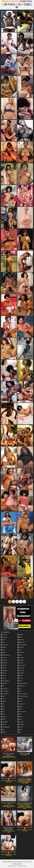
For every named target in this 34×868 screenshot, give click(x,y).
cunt (3, 696)
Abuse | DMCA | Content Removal (12, 862)
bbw (3, 650)
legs (20, 637)
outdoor (21, 668)
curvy (3, 699)
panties (21, 673)
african (4, 635)
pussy (20, 678)
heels (3, 724)
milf (20, 650)
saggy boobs (23, 683)
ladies (20, 635)
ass (3, 642)
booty (3, 676)
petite (20, 676)
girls (3, 714)
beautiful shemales (8, 655)
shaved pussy (23, 696)
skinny (20, 699)
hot (3, 730)
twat (20, 719)
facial (3, 701)
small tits (21, 704)
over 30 (21, 670)
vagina (21, 722)
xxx (19, 732)
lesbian (21, 640)
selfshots (21, 686)
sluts (20, 701)
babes (4, 647)
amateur (4, 637)
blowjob (4, 670)
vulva (20, 727)
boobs (4, 673)
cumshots (5, 694)
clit (3, 686)
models (21, 653)
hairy (3, 719)
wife (20, 730)
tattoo (20, 706)
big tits (4, 665)
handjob (4, 722)
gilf (3, 712)
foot (3, 709)
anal (3, 640)
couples (4, 688)
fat (2, 704)
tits (19, 714)
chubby (4, 683)
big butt (4, 663)
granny (4, 717)
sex (20, 688)
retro (20, 681)
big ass (4, 660)
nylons (21, 663)
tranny (20, 717)
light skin (21, 642)
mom (20, 655)
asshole (4, 645)
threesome (22, 712)
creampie (5, 691)
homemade (5, 727)
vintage (21, 724)
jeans (3, 732)
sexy (20, 691)
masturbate (22, 645)
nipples (21, 660)
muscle (21, 658)
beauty (4, 658)
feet (3, 706)
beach (4, 653)
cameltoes (5, 681)
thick (20, 709)
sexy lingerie (22, 694)
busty (3, 678)
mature (21, 647)
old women (22, 665)
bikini (3, 668)
